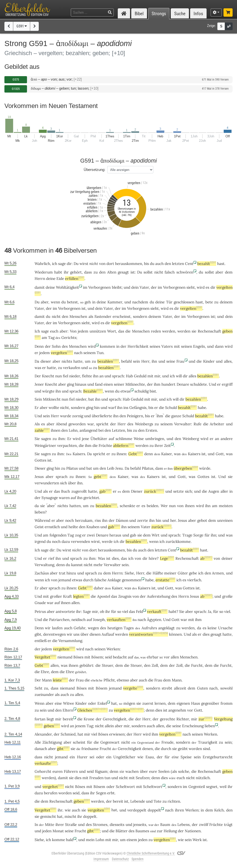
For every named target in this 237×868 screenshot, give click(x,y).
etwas (125, 391)
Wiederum (44, 272)
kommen (107, 346)
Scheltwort (125, 787)
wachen (132, 771)
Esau (150, 757)
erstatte (165, 580)
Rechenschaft (209, 331)
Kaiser (166, 454)
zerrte (143, 520)
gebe (193, 573)
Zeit (167, 446)
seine (171, 361)
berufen (51, 793)
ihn (154, 361)
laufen (57, 628)
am (44, 338)
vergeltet (53, 787)
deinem (226, 302)
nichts (67, 361)
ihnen (56, 430)
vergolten (99, 810)
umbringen (155, 439)
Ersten (151, 430)
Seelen (164, 771)
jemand (65, 580)
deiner (227, 558)
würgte (48, 391)
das (121, 331)
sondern (140, 316)
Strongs (159, 14)
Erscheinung (193, 726)
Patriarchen (59, 620)
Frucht (105, 749)
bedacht (120, 657)
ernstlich (52, 527)
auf (111, 439)
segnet (212, 787)
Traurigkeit (208, 742)
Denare (183, 384)
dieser (46, 361)
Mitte (50, 825)
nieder (75, 376)
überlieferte (102, 416)
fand (99, 384)
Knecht (48, 376)
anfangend (88, 430)
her (173, 520)
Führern (71, 771)
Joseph (99, 620)
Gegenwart (110, 742)
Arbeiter (217, 424)
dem (229, 272)
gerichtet (91, 498)
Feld (139, 612)
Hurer (82, 757)
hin (97, 408)
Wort (112, 331)
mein (90, 840)
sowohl (226, 688)
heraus (115, 535)
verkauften (119, 620)
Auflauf (108, 634)
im (85, 287)
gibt (38, 634)
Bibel (139, 14)
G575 (16, 79)
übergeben (186, 468)
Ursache (225, 628)
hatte (78, 361)
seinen (187, 346)
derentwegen (54, 634)
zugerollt (79, 491)
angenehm (177, 710)
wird (92, 346)
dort (110, 264)
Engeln (199, 346)
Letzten (118, 430)
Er (37, 408)
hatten (75, 506)
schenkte (127, 506)
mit (177, 346)
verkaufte (46, 763)
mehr (98, 565)
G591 (22, 26)
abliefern (124, 446)
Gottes (40, 460)
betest (72, 302)
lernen (160, 703)
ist (165, 710)
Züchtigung (52, 742)
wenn (55, 302)
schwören (185, 272)
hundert (168, 384)
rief (51, 558)
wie (140, 757)
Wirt (156, 535)
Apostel (104, 596)
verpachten (67, 446)
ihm (157, 384)
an (101, 376)
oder (92, 703)
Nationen (193, 831)
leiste (60, 680)
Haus (196, 703)
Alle (38, 742)
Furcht (197, 665)
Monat (58, 831)
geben (52, 726)
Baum (165, 825)
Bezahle (93, 391)
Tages (129, 628)
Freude (167, 742)
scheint (79, 742)
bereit (68, 719)
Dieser (40, 468)
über (72, 483)
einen (108, 384)
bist (153, 391)
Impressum (101, 859)
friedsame (90, 749)
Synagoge (50, 498)
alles (228, 361)
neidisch (79, 620)
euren (58, 771)
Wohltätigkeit (67, 287)
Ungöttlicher (124, 757)
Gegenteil (197, 787)
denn (149, 454)
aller (224, 491)
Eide (60, 279)
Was (101, 558)
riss (98, 520)
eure (153, 771)
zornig (78, 416)
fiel (66, 376)
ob (102, 612)
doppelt (154, 810)
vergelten (191, 308)
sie (194, 331)
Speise (186, 757)
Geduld (140, 376)
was (38, 368)
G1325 (16, 89)
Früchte (105, 446)
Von (73, 331)
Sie (182, 612)
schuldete (198, 384)
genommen (132, 580)
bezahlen (108, 361)
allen (75, 603)
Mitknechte (135, 384)
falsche (100, 580)
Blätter (122, 831)
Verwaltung (44, 565)
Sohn (56, 346)
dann (219, 346)
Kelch (219, 810)
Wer (164, 506)
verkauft (157, 612)
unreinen (225, 520)
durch (88, 580)
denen (148, 749)
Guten (202, 688)
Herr (145, 361)
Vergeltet (46, 657)
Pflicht (109, 680)
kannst (77, 565)
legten (81, 596)
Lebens (184, 825)
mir (157, 376)
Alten (112, 272)
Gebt (136, 454)
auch (142, 550)
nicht (94, 264)
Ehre (45, 672)
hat (114, 703)
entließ (41, 641)
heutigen (115, 628)
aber (219, 272)
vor (167, 657)
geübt (183, 749)
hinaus (81, 384)
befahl (126, 361)
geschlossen (184, 302)
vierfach (194, 580)
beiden (152, 506)
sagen (46, 439)
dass (88, 272)
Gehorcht (43, 771)
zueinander (44, 695)
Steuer (107, 665)
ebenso (123, 680)
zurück (154, 491)
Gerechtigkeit (115, 719)
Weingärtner (45, 446)
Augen (214, 491)
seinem (90, 353)
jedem (83, 331)
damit (40, 287)
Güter (183, 573)
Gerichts (69, 338)
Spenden (138, 859)
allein (109, 726)
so (119, 612)
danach (41, 749)
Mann (47, 680)
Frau (180, 361)
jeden (47, 831)
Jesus (39, 477)
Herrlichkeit (138, 346)
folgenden (58, 535)
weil (223, 787)
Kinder (209, 361)
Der (38, 376)
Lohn (73, 430)
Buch (66, 491)
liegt (50, 719)
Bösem (97, 657)
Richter (183, 719)
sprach (118, 376)
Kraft (67, 596)
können (175, 634)
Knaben (93, 527)
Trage (187, 535)
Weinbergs (144, 424)
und (127, 287)
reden (156, 331)
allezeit (180, 688)
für (90, 742)
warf (112, 408)
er (53, 520)
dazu (39, 793)
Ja (210, 612)
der (154, 287)
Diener (137, 491)
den (168, 264)
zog (78, 535)
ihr (79, 612)
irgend (40, 541)
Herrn (40, 279)
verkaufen (72, 368)
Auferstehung (159, 596)
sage (62, 264)
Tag (51, 338)
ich (116, 541)
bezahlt (207, 264)
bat (91, 399)
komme (59, 840)
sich (64, 483)
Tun (100, 353)
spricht (102, 424)
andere (227, 439)
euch (54, 331)
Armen (218, 573)
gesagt (123, 272)
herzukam (84, 520)
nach (78, 353)
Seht (39, 688)
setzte (178, 491)
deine (51, 279)
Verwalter (183, 424)
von (102, 264)
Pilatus (72, 468)
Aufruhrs (149, 628)
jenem (80, 726)
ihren (179, 810)
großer (56, 596)
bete (209, 302)
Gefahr (79, 628)
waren (64, 498)
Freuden (96, 778)
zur (205, 719)
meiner (170, 573)
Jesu (119, 468)
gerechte (168, 719)
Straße (71, 825)
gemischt (48, 816)
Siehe (129, 573)
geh (88, 302)
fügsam (101, 771)
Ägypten (154, 620)
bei (101, 430)
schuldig (142, 391)
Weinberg (191, 439)
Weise (139, 439)
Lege (167, 558)
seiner (119, 384)
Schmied (68, 734)
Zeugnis (125, 596)
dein (135, 287)
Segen (101, 793)
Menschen (78, 316)
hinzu (71, 573)
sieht (191, 287)
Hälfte (158, 573)
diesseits (117, 825)
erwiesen (117, 734)
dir (69, 264)
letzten (178, 264)
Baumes (142, 831)
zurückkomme (178, 541)
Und (212, 384)
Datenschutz (120, 859)
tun (107, 778)
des (65, 346)
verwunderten (47, 483)
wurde (66, 416)
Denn (39, 346)
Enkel (102, 703)
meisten (226, 506)
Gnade (40, 603)
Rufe (197, 424)
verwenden (80, 541)
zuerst (148, 703)
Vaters (167, 346)
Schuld (171, 408)
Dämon (122, 520)
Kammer (115, 302)
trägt (228, 825)
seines (155, 346)
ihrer (159, 446)
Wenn (39, 703)
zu (157, 424)
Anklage (114, 580)
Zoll (155, 665)
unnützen (98, 331)
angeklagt (166, 628)
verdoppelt (137, 810)
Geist (39, 527)
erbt (111, 793)
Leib (111, 468)
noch (70, 520)
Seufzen (143, 778)
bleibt (117, 287)
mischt (70, 816)
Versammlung (70, 641)
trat (62, 573)
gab (105, 491)
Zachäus (42, 573)
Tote (158, 801)
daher (99, 588)
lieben (40, 512)
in (94, 302)
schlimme (124, 439)
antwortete (65, 612)
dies (115, 558)
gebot (202, 520)
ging (71, 384)
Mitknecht (52, 399)
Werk (197, 840)
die (128, 331)
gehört (76, 272)
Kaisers (79, 454)
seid (108, 657)
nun (59, 376)
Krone (89, 719)
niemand (65, 657)
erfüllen (75, 279)
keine (212, 628)
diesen (95, 634)
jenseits (140, 825)
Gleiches (92, 710)
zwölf (204, 825)
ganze (176, 416)
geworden (77, 424)
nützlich (203, 778)
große (227, 596)
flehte (87, 376)
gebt (101, 477)
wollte (54, 408)
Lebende (138, 801)
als (175, 771)
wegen (93, 628)
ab (206, 558)
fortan (40, 719)
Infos (198, 14)
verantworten (149, 634)
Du (37, 302)
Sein (38, 399)
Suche (180, 14)
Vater (144, 287)
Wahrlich (42, 264)
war (50, 603)
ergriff (227, 384)
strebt (167, 688)
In (36, 825)
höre (153, 558)
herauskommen (129, 264)
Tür (169, 302)
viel (125, 612)
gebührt (86, 665)
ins (126, 408)
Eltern (68, 710)
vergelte (133, 688)
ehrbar (153, 657)
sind (206, 749)
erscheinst (122, 316)
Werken (113, 649)
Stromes (100, 825)
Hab (129, 376)
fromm (227, 703)
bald (70, 840)
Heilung (170, 831)
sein (136, 361)
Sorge (198, 535)
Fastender (103, 316)
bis (146, 264)
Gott (220, 454)
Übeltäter (99, 439)
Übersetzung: (94, 170)
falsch (170, 272)
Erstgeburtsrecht (218, 757)
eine (58, 703)
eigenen (183, 703)
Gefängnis (138, 408)
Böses (78, 657)
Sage (87, 612)
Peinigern (135, 416)
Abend (61, 424)
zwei (91, 535)
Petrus (40, 612)
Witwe (69, 703)
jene (86, 439)
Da (89, 454)
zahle (42, 430)
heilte (73, 527)
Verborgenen (99, 287)
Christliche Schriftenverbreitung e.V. (151, 853)
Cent (189, 264)
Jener (39, 384)
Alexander (43, 734)
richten (174, 801)
